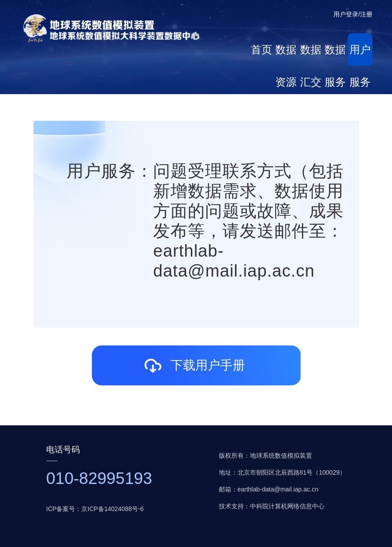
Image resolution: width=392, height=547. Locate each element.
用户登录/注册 (353, 14)
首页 (261, 50)
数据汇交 (311, 55)
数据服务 (335, 55)
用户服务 (360, 55)
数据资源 (286, 55)
